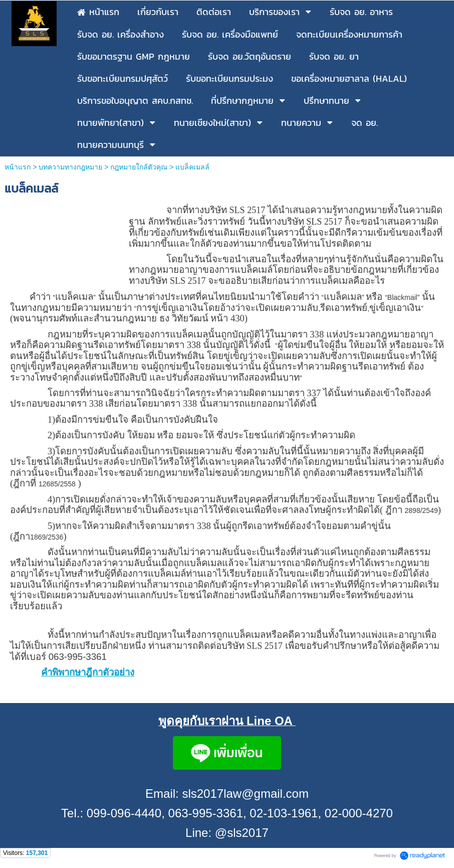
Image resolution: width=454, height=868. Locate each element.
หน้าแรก (18, 167)
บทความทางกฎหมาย (70, 167)
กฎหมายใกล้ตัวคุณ (139, 167)
